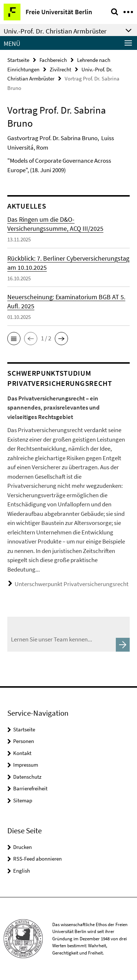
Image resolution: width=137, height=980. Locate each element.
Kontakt (22, 753)
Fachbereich (53, 60)
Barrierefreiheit (30, 788)
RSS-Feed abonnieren (37, 859)
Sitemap (23, 800)
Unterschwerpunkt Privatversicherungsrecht (72, 584)
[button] (14, 339)
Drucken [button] (22, 847)
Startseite (18, 60)
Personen (24, 741)
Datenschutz (27, 777)
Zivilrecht (60, 69)
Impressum (26, 765)
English (22, 871)
